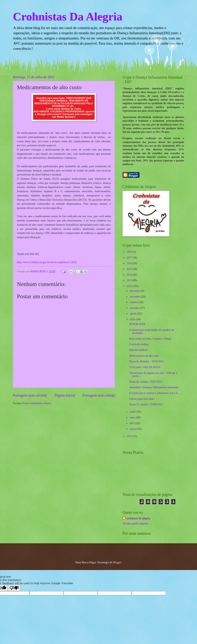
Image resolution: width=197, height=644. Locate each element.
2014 (130, 275)
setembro (135, 308)
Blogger (117, 562)
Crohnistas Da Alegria (68, 17)
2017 (130, 258)
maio (133, 418)
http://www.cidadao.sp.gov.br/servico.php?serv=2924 (47, 262)
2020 (130, 252)
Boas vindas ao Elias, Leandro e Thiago (150, 339)
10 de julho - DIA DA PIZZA (145, 367)
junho (133, 412)
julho (133, 319)
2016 (130, 263)
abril (133, 423)
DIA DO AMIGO (138, 350)
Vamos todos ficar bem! (142, 399)
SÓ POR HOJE (137, 324)
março (134, 429)
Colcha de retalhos (139, 344)
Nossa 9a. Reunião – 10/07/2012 (146, 361)
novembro (136, 297)
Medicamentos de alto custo (144, 356)
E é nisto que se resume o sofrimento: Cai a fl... (154, 393)
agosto (134, 314)
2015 (130, 269)
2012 (130, 286)
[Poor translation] (14, 588)
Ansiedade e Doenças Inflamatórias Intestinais (154, 387)
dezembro (135, 291)
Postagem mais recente (30, 395)
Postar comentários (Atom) (37, 403)
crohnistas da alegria (138, 518)
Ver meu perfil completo (135, 524)
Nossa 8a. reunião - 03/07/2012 (146, 382)
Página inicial (65, 395)
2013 (130, 280)
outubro (134, 302)
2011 (130, 436)
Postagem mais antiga (99, 395)
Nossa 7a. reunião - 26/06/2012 (146, 404)
